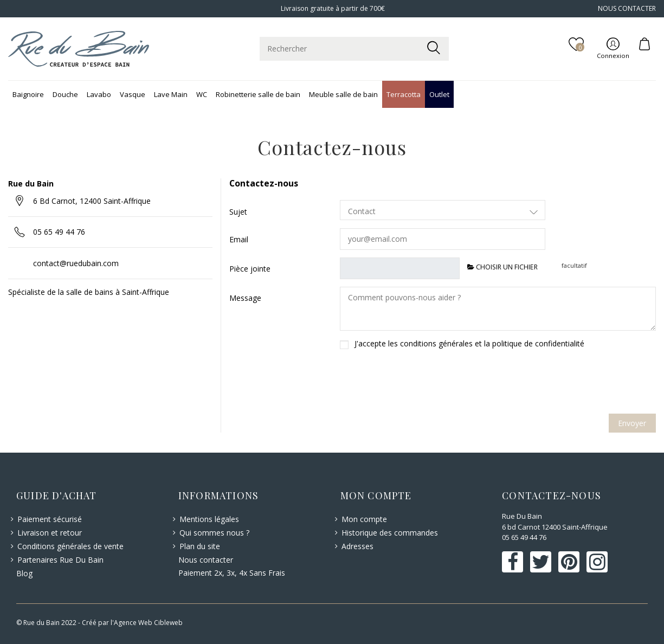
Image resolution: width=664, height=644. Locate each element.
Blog (24, 573)
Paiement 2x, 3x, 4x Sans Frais (232, 573)
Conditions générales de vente (70, 546)
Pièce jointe (250, 269)
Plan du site (200, 546)
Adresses (357, 546)
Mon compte (364, 519)
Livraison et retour (50, 533)
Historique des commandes (390, 533)
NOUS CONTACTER (627, 8)
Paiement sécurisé (50, 519)
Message (245, 298)
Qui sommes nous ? (214, 533)
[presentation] (508, 385)
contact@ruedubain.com (76, 263)
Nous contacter (206, 560)
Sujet (238, 212)
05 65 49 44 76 (59, 232)
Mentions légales (209, 519)
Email (239, 239)
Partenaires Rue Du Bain (60, 560)
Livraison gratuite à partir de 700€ (332, 8)
